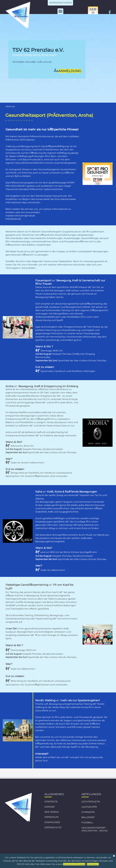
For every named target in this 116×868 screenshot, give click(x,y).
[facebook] (110, 12)
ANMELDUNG (70, 71)
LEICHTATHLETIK (91, 802)
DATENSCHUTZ (53, 827)
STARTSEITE (51, 802)
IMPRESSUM (51, 817)
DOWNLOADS (52, 822)
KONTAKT (50, 807)
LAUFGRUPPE (89, 807)
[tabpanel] (47, 60)
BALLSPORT (88, 817)
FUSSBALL (87, 823)
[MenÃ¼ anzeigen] (60, 11)
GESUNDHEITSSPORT (94, 828)
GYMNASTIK (88, 812)
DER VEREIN (52, 812)
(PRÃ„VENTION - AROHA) (95, 831)
